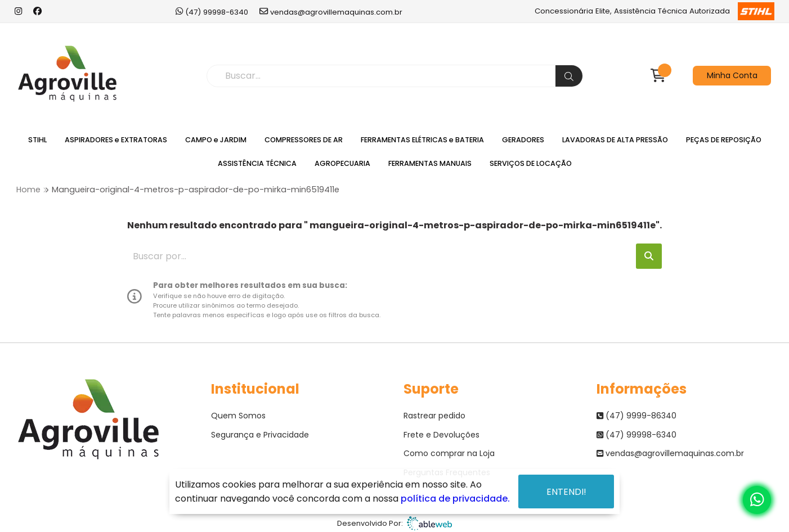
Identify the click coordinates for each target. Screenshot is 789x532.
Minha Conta (732, 75)
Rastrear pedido (434, 416)
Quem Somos (238, 416)
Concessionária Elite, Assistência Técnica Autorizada (654, 11)
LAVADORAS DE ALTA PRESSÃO (615, 140)
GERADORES (523, 140)
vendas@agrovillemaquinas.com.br (331, 12)
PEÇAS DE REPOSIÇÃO (724, 140)
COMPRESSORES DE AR (304, 140)
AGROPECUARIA (342, 163)
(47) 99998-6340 (212, 12)
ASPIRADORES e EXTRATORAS (116, 140)
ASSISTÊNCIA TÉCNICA (257, 163)
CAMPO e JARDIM (216, 140)
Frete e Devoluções (441, 435)
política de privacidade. (455, 499)
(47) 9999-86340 (636, 416)
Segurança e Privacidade (260, 435)
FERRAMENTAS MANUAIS (430, 163)
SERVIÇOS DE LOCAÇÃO (531, 163)
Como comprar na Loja (449, 453)
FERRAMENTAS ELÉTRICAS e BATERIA (422, 140)
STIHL (37, 140)
